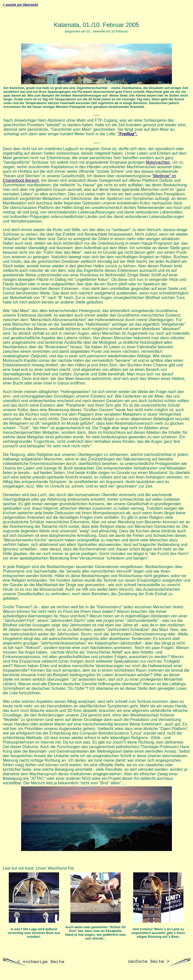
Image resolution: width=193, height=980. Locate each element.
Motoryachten (158, 162)
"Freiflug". (127, 134)
